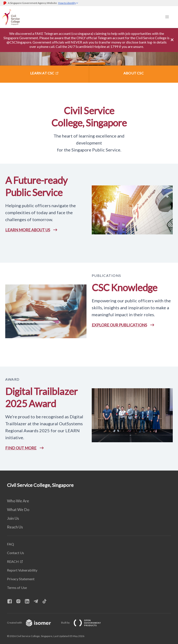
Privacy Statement (21, 579)
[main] (89, 249)
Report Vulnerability (22, 570)
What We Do (18, 509)
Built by (85, 623)
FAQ (10, 544)
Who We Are (18, 501)
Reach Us (15, 527)
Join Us (13, 518)
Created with (32, 623)
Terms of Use (17, 588)
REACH (13, 561)
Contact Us (16, 553)
